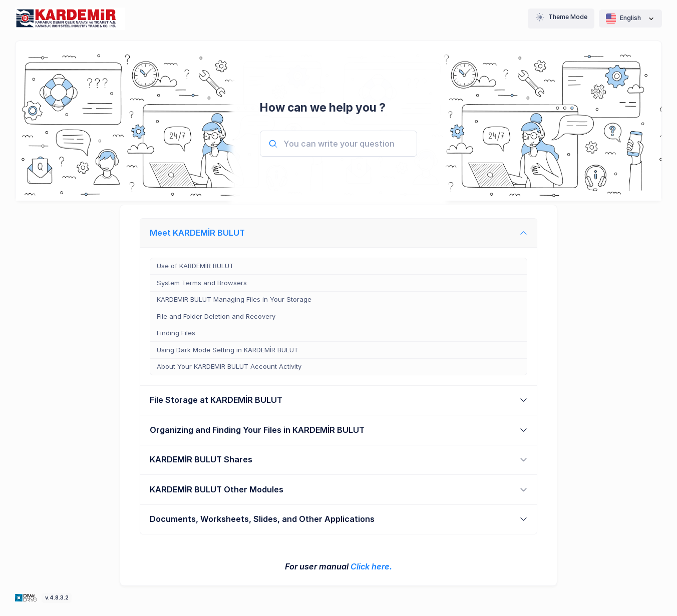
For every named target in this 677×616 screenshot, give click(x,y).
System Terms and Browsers (202, 283)
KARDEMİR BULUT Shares (201, 459)
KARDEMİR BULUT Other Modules (217, 489)
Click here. (371, 566)
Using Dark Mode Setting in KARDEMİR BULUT (228, 350)
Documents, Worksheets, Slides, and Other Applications (262, 519)
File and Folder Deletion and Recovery (216, 316)
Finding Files (176, 333)
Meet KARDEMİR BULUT (197, 233)
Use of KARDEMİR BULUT (195, 266)
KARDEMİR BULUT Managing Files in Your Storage (234, 299)
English (630, 19)
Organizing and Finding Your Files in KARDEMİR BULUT (257, 430)
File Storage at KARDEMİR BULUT (216, 400)
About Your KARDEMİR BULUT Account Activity (229, 366)
